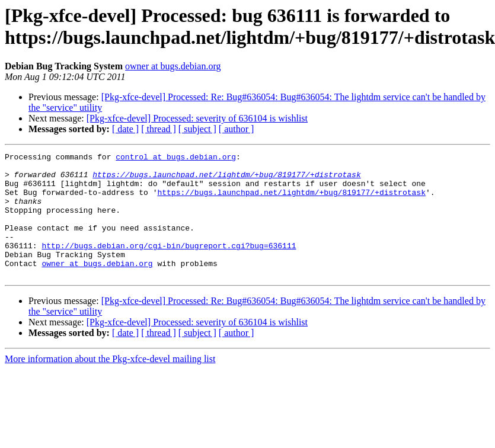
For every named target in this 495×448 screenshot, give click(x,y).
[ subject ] (197, 129)
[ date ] (125, 129)
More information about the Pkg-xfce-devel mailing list (110, 384)
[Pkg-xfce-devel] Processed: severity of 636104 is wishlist (197, 118)
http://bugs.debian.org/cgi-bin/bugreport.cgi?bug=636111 (169, 265)
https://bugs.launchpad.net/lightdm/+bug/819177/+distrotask (226, 180)
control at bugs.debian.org (176, 158)
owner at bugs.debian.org (173, 66)
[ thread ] (159, 129)
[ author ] (237, 129)
